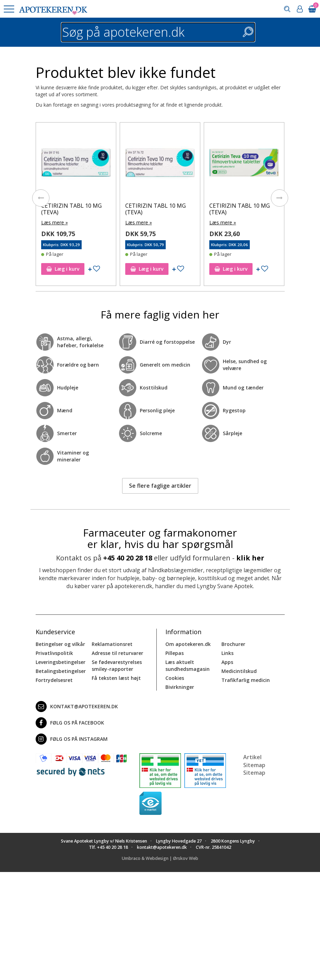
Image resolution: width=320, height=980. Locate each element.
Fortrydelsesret (54, 680)
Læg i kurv (63, 269)
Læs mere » (54, 222)
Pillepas (175, 653)
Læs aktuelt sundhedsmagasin (188, 666)
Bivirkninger (180, 687)
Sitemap (254, 773)
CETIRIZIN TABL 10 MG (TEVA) (71, 209)
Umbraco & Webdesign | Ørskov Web (160, 858)
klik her (250, 558)
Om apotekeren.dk (188, 644)
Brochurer (233, 644)
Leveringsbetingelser (61, 662)
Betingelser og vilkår (60, 644)
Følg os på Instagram (72, 739)
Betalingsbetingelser (61, 671)
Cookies (175, 678)
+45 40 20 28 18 (128, 558)
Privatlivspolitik (54, 653)
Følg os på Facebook (70, 723)
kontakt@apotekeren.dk (77, 707)
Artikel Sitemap (254, 761)
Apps (227, 662)
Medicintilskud (239, 671)
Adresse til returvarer (117, 653)
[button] (9, 9)
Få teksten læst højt (116, 678)
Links (227, 653)
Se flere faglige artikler (160, 486)
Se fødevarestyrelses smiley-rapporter (117, 666)
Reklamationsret (112, 644)
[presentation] (41, 198)
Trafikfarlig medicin (246, 680)
